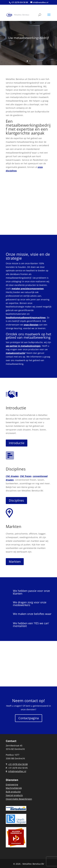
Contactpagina (29, 718)
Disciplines (16, 469)
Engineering (12, 785)
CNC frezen (26, 476)
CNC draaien (12, 476)
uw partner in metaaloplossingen (23, 346)
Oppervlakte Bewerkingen (19, 799)
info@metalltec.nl (17, 771)
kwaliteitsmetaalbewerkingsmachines (26, 318)
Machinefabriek (14, 788)
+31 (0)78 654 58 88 (20, 2)
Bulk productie (13, 792)
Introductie (16, 408)
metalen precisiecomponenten (28, 289)
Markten (14, 526)
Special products (14, 795)
